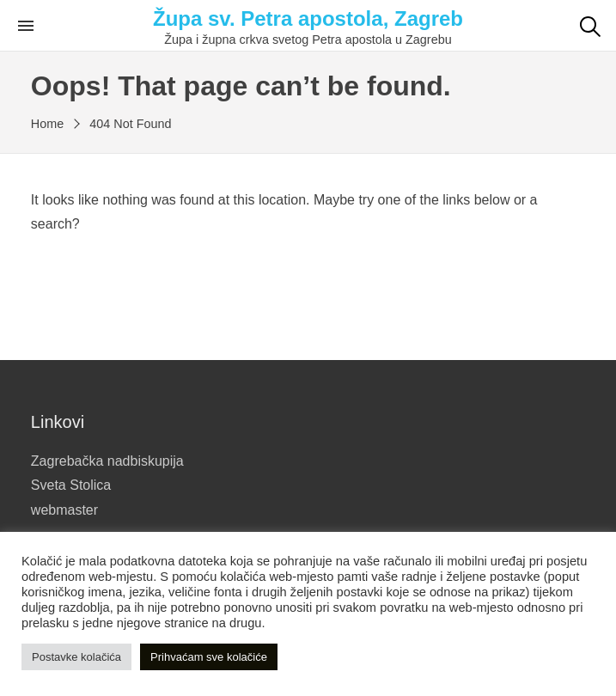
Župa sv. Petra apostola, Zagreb (308, 18)
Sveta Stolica (71, 485)
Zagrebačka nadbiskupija (107, 461)
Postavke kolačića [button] (76, 657)
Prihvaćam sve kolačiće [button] (209, 657)
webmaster (64, 510)
